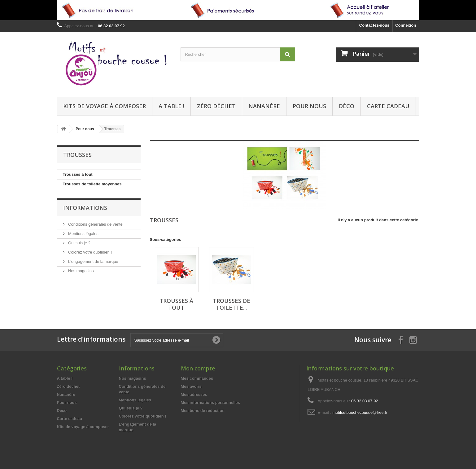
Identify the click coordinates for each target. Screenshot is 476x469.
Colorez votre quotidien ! (90, 252)
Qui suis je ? (79, 243)
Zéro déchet (216, 106)
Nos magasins (81, 271)
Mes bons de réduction (203, 411)
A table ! (171, 106)
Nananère (264, 106)
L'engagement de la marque (93, 261)
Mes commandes (197, 378)
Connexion (406, 25)
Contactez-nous (374, 25)
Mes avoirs (191, 386)
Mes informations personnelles (210, 403)
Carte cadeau (388, 106)
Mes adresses (194, 394)
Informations (85, 208)
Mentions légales (83, 234)
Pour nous (309, 106)
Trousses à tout (78, 174)
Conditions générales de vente (95, 224)
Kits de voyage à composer (105, 106)
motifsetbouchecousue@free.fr (360, 412)
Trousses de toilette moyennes (92, 184)
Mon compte (198, 368)
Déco (347, 106)
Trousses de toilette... (231, 304)
